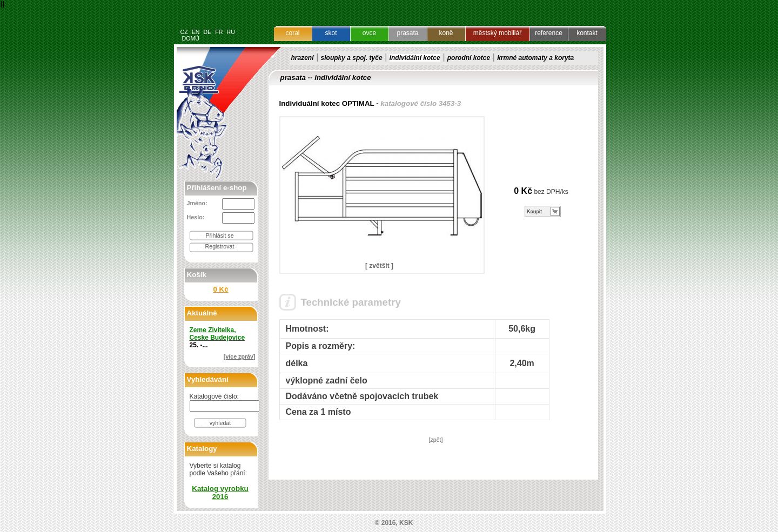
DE (207, 32)
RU (230, 32)
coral (292, 33)
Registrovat (220, 246)
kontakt (587, 33)
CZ (184, 32)
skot (331, 33)
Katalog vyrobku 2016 (220, 493)
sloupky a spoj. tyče (352, 58)
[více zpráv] (240, 356)
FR (219, 32)
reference (549, 33)
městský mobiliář (497, 33)
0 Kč (220, 289)
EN (196, 32)
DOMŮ (190, 38)
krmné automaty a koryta (535, 58)
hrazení (303, 58)
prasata (407, 33)
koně (446, 33)
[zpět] (435, 440)
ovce (369, 33)
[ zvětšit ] (379, 266)
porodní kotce (469, 58)
